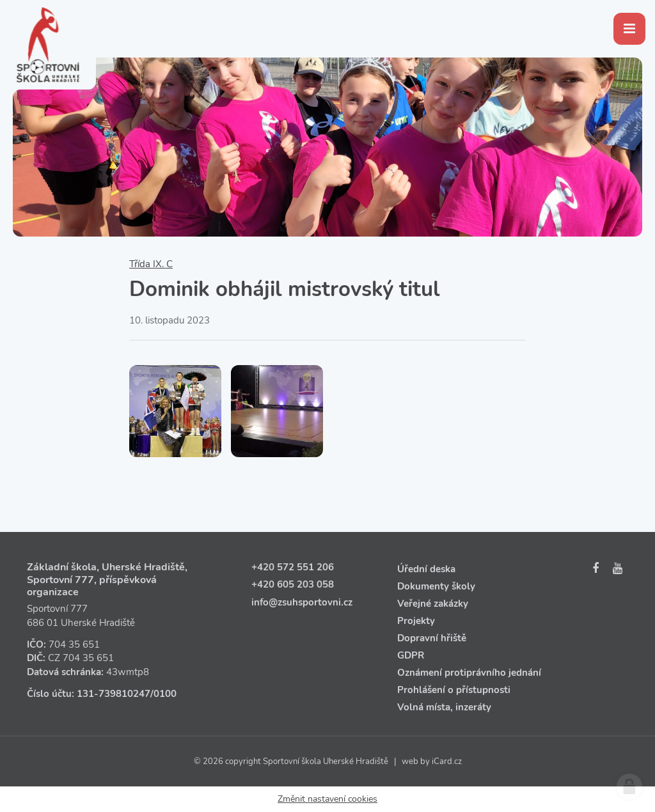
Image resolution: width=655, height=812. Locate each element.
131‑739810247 (114, 694)
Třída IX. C (151, 264)
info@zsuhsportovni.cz (302, 602)
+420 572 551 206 (293, 567)
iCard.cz (447, 761)
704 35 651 (74, 644)
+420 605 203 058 (293, 584)
